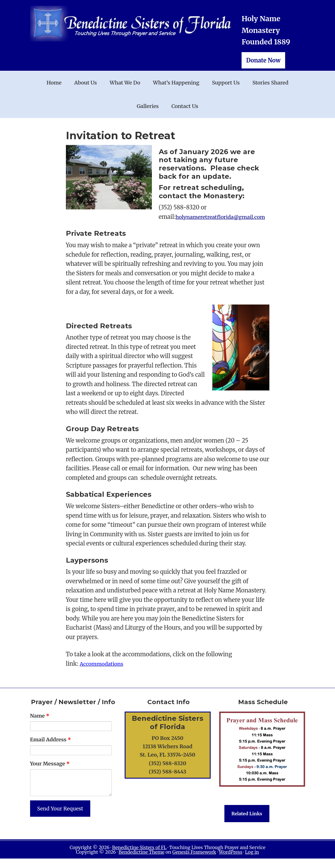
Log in (252, 861)
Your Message (50, 773)
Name (40, 725)
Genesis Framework (194, 861)
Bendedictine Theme (142, 861)
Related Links (247, 823)
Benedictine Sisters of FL (139, 857)
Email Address (51, 749)
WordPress (230, 861)
